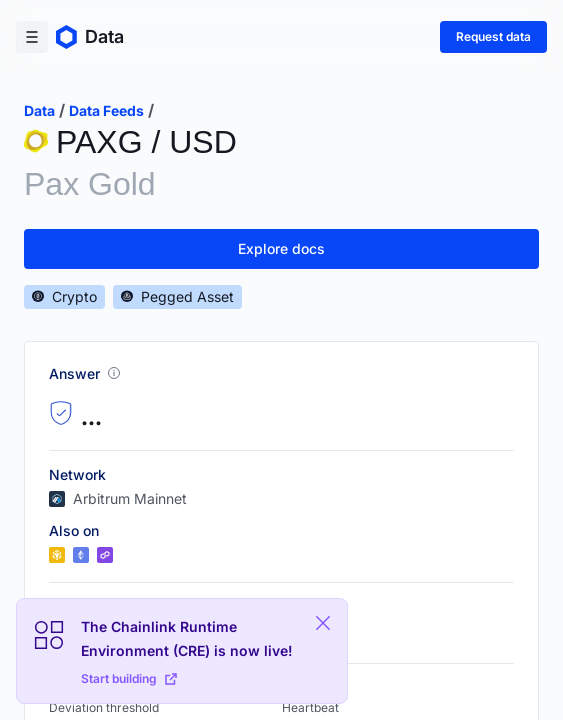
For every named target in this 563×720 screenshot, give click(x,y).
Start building (129, 678)
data (39, 110)
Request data (493, 36)
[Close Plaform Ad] (323, 623)
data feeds (106, 110)
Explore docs (281, 248)
